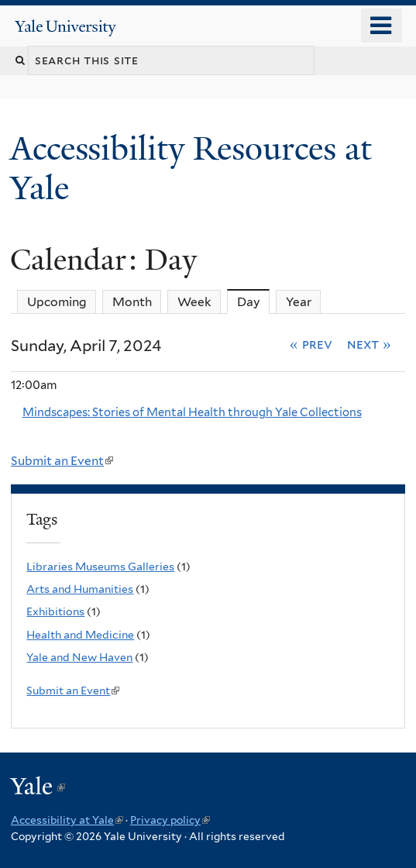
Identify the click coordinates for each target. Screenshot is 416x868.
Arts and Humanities (80, 589)
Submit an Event (62, 461)
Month (132, 302)
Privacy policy (170, 820)
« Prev (311, 344)
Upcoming (57, 302)
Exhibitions (55, 611)
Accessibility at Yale (67, 820)
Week (194, 302)
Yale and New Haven (79, 657)
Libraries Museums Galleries (100, 567)
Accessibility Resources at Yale (191, 168)
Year (299, 302)
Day (254, 301)
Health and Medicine (80, 635)
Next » (369, 344)
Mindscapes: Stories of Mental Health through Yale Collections (192, 412)
